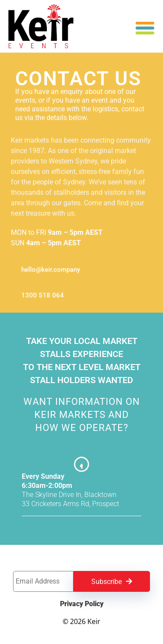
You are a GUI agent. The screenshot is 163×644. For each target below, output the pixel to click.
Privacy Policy (82, 604)
